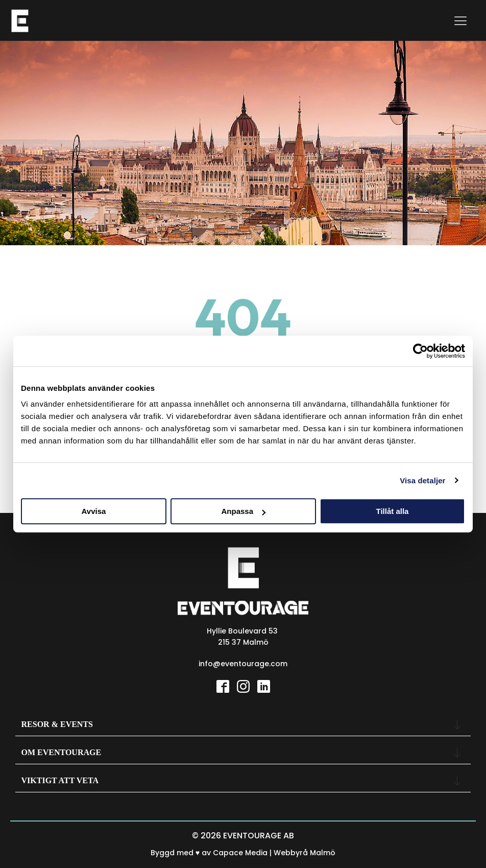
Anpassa (243, 511)
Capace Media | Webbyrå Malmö (274, 853)
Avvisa (94, 511)
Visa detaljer (422, 480)
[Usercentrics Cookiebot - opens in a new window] (420, 351)
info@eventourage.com (243, 664)
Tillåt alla (393, 511)
